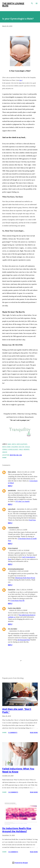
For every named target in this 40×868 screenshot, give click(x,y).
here (21, 80)
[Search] (32, 3)
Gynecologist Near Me (18, 601)
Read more (34, 733)
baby (9, 444)
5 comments (13, 733)
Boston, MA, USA (16, 455)
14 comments (13, 792)
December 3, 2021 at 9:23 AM (19, 571)
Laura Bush (12, 509)
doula (27, 447)
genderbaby (12, 490)
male (21, 449)
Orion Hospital (13, 548)
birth (14, 444)
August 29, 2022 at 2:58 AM (18, 610)
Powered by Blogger (20, 863)
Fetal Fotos (32, 520)
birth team (6, 447)
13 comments (13, 852)
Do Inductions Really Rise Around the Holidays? (17, 830)
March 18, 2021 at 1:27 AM (26, 472)
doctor (21, 447)
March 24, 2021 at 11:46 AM (26, 490)
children (14, 447)
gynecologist (13, 449)
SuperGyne (12, 589)
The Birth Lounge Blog (13, 4)
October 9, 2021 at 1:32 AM (18, 530)
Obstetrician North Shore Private (25, 578)
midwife (26, 449)
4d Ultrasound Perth (24, 640)
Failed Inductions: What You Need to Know (18, 770)
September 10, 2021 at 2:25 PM (27, 509)
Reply (10, 486)
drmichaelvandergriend (16, 569)
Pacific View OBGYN (14, 608)
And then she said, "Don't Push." (17, 710)
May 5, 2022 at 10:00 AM (25, 589)
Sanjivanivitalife (13, 527)
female (5, 449)
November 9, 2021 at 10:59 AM (19, 550)
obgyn (5, 452)
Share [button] (4, 458)
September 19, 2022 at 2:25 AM (20, 631)
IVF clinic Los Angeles (22, 501)
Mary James (12, 472)
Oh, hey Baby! (13, 629)
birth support (22, 444)
